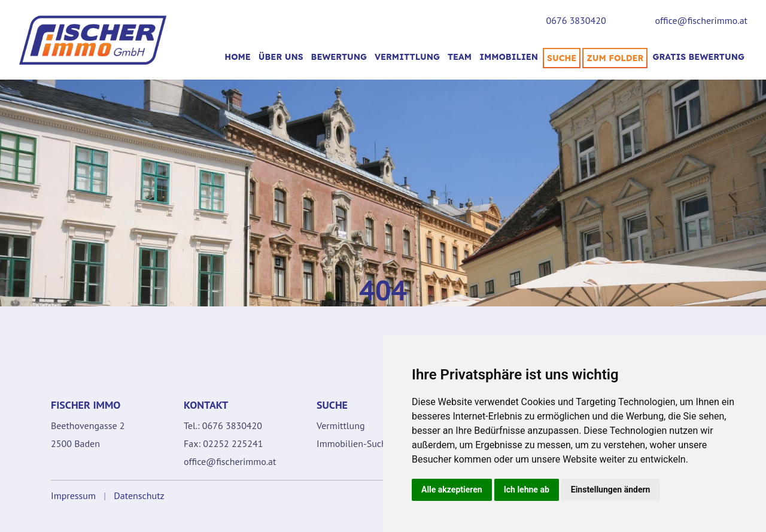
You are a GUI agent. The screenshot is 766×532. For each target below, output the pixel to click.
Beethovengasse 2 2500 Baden (88, 434)
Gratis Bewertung (698, 57)
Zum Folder (615, 58)
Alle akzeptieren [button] (452, 490)
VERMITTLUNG (407, 57)
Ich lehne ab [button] (527, 490)
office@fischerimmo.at (701, 20)
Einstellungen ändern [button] (611, 490)
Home (238, 57)
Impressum (73, 495)
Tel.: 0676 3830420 (223, 425)
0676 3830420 (576, 20)
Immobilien (509, 57)
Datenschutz (139, 495)
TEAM (460, 57)
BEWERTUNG (339, 57)
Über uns (281, 57)
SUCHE (562, 58)
